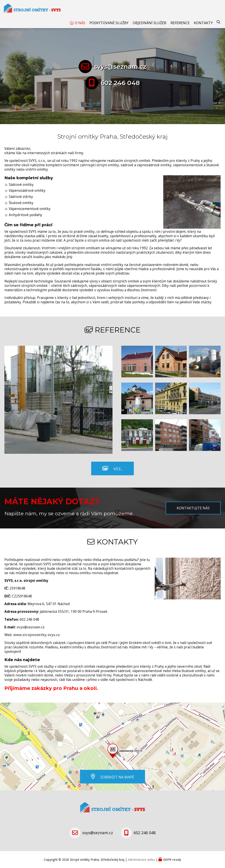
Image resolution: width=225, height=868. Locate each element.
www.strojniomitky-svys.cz (36, 635)
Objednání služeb (150, 23)
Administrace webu (141, 860)
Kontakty (203, 23)
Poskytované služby (109, 23)
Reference (180, 23)
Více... (118, 469)
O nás (80, 23)
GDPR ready (172, 860)
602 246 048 (120, 83)
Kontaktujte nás (193, 508)
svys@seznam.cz (120, 67)
